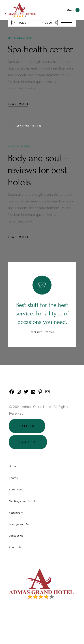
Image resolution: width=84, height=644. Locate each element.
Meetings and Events (23, 501)
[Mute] (57, 23)
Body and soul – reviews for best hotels (38, 170)
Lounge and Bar (19, 524)
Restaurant (16, 512)
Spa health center (40, 49)
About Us (15, 547)
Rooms (13, 478)
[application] (42, 22)
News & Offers (19, 146)
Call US (27, 426)
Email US (28, 442)
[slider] (36, 22)
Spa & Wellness (20, 38)
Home (13, 466)
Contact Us (16, 535)
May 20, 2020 (29, 126)
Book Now (16, 489)
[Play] (13, 23)
